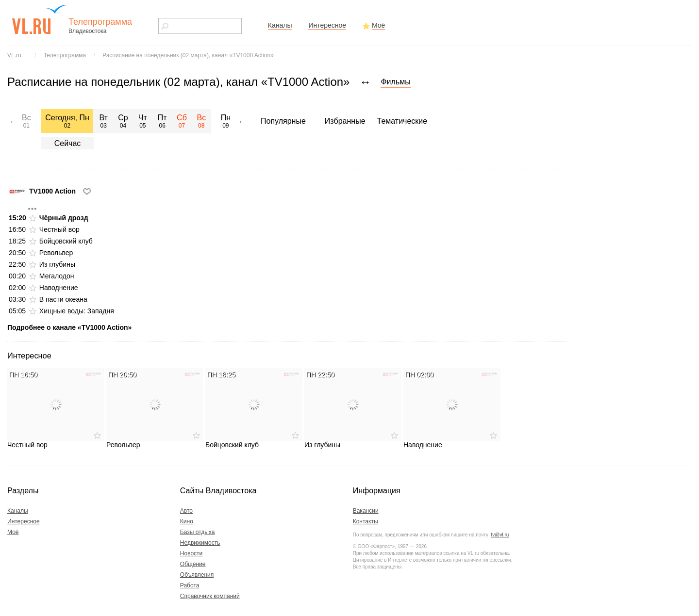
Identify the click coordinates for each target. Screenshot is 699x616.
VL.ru (14, 55)
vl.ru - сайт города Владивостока (40, 19)
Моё (378, 25)
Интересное (327, 25)
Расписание (188, 55)
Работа (190, 585)
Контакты (366, 521)
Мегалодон (57, 276)
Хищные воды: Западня (77, 311)
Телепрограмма (65, 55)
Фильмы (395, 82)
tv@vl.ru (500, 535)
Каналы (280, 25)
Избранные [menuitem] (345, 121)
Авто (186, 511)
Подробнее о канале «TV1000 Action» (69, 327)
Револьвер (56, 253)
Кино (187, 521)
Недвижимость (200, 543)
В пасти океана (63, 299)
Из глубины (57, 264)
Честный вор (59, 229)
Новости (191, 553)
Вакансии (366, 511)
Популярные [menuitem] (283, 121)
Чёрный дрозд (64, 218)
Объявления (197, 575)
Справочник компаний (210, 596)
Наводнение (59, 288)
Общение (193, 564)
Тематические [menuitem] (402, 121)
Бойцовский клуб (66, 241)
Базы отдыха (198, 532)
